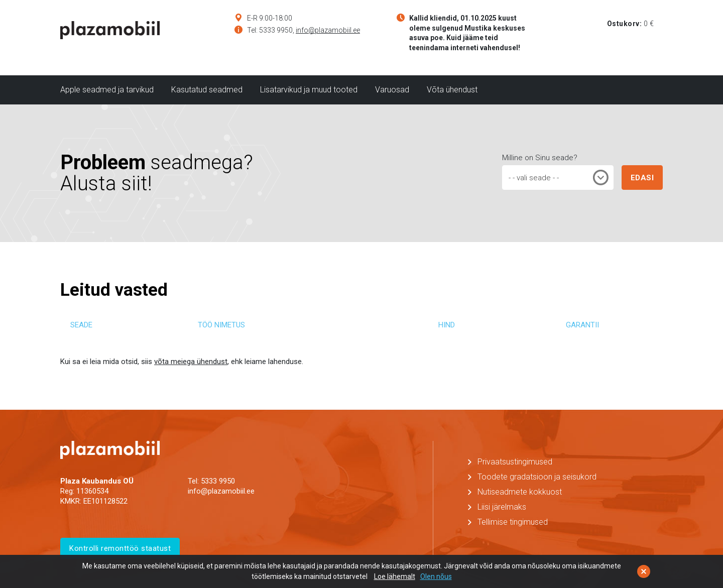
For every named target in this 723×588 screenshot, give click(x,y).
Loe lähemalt (395, 576)
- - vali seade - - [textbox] (534, 178)
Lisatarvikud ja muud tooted (309, 90)
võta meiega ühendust (191, 362)
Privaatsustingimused (515, 462)
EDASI (642, 178)
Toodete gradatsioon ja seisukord (537, 477)
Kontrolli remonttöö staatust (120, 548)
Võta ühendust (452, 90)
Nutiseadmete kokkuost (520, 492)
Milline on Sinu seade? (540, 158)
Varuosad (392, 90)
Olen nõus (436, 576)
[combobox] (558, 178)
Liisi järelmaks (502, 507)
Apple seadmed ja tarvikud (107, 90)
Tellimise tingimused (513, 522)
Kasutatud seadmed (207, 90)
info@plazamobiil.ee (328, 30)
